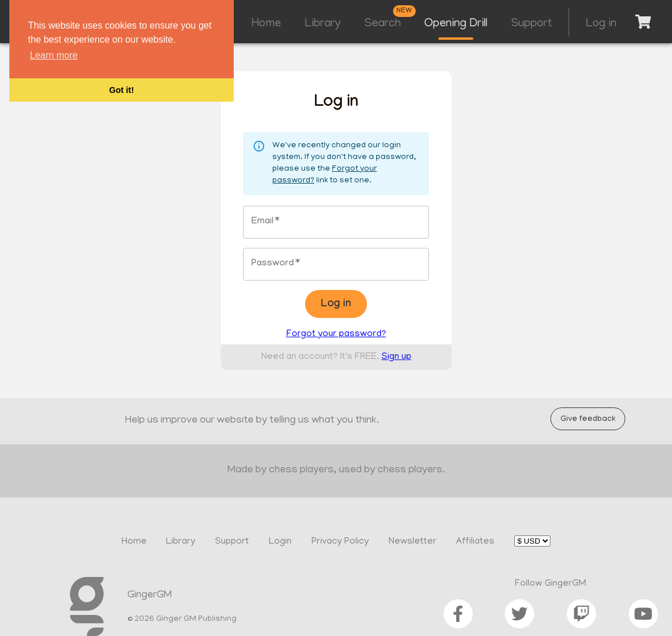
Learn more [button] (54, 55)
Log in (601, 24)
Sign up (396, 357)
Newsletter (413, 542)
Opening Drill (456, 24)
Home (266, 24)
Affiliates (475, 542)
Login (280, 542)
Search (382, 24)
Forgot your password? (336, 334)
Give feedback (588, 419)
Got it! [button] (122, 90)
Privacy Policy (340, 542)
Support (531, 24)
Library (323, 24)
